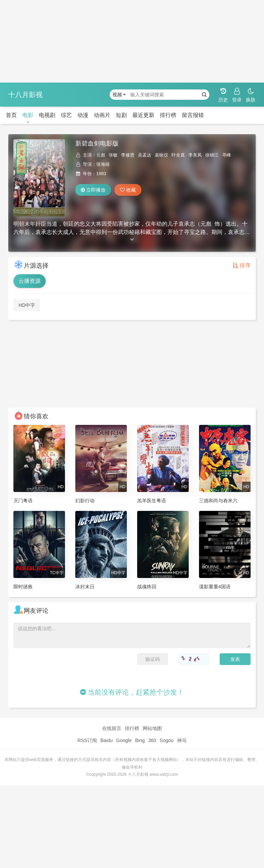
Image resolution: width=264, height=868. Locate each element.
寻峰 (227, 155)
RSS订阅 (87, 740)
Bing (140, 740)
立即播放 (93, 190)
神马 (182, 740)
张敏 (113, 155)
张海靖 (103, 164)
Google (124, 740)
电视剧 (47, 115)
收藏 (128, 190)
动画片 (102, 115)
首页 (11, 115)
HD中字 (27, 305)
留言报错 (193, 115)
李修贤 (128, 155)
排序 (242, 265)
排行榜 (168, 115)
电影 (28, 115)
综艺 (66, 115)
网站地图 (152, 728)
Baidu (107, 740)
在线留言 (112, 728)
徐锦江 (212, 155)
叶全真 (178, 155)
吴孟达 (145, 155)
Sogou (166, 740)
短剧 (121, 115)
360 (152, 740)
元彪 (101, 155)
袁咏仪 (161, 155)
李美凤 (195, 155)
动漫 (83, 115)
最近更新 (143, 115)
